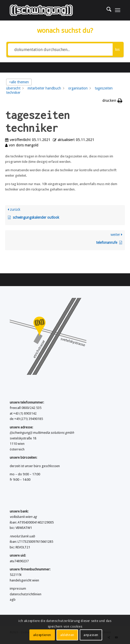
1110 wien (17, 444)
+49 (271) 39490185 (29, 419)
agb (13, 600)
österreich (17, 449)
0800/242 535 (31, 408)
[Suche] (106, 10)
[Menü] (118, 10)
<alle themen (19, 82)
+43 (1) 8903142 (25, 413)
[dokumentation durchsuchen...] (60, 49)
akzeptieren (42, 635)
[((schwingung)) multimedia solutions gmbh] (54, 10)
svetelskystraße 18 (23, 438)
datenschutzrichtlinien (26, 594)
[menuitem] (106, 10)
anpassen (91, 635)
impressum (18, 588)
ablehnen (67, 635)
